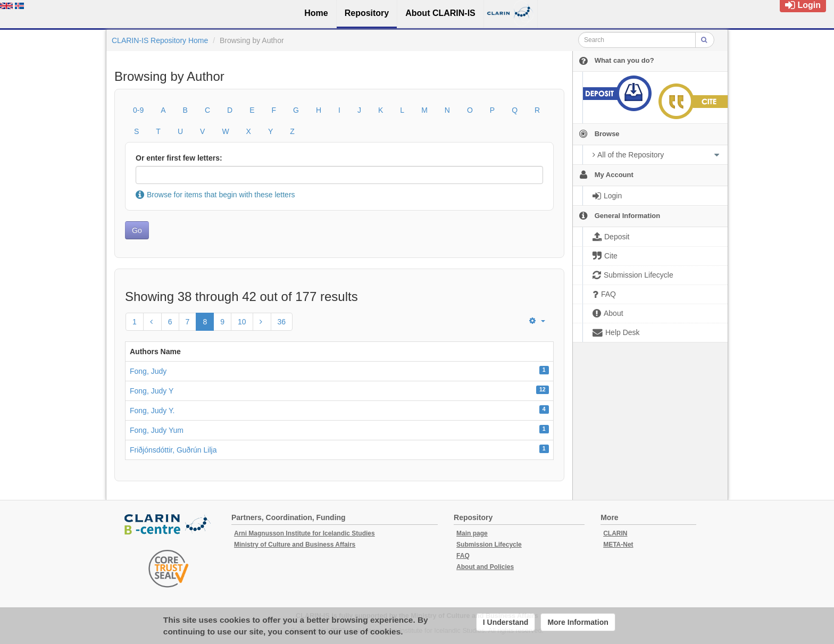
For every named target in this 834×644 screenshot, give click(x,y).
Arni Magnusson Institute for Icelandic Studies (305, 533)
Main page (472, 533)
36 (282, 322)
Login (803, 5)
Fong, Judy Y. (152, 411)
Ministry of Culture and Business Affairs (295, 545)
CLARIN (615, 533)
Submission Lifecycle (489, 545)
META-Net (618, 545)
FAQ (463, 556)
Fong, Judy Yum (157, 430)
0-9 (138, 110)
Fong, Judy (148, 371)
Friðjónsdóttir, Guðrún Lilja (173, 450)
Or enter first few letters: (179, 158)
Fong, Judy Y (152, 391)
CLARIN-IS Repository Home (160, 40)
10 (242, 322)
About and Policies (485, 567)
